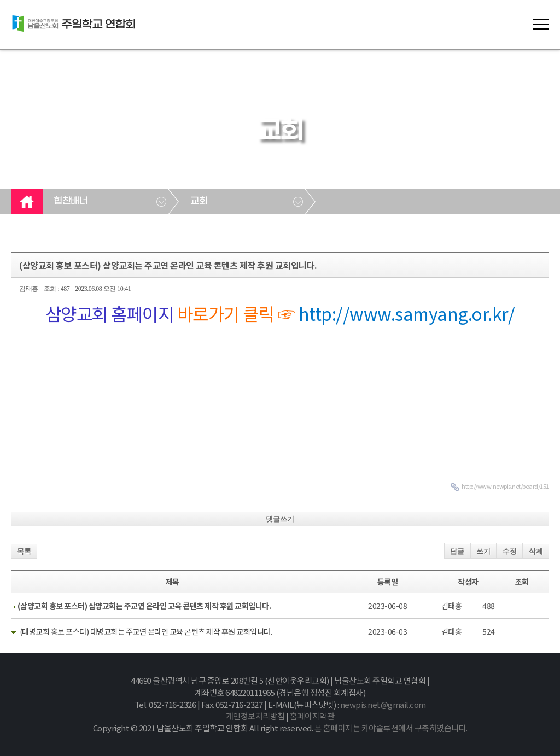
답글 (457, 551)
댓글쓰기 (280, 519)
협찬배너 (71, 201)
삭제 (536, 551)
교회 (199, 201)
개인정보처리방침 (255, 716)
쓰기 (483, 551)
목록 (24, 551)
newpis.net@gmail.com (383, 704)
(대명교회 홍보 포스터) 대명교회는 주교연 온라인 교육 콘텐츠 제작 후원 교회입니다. (146, 631)
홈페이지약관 (312, 716)
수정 (510, 551)
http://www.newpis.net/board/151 (505, 486)
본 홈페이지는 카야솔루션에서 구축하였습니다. (391, 728)
